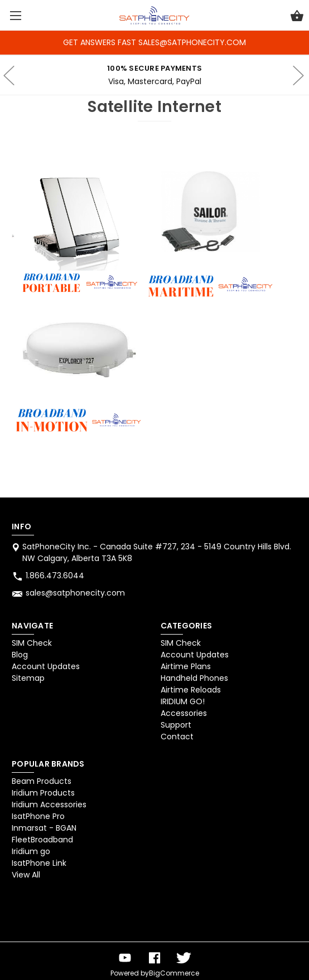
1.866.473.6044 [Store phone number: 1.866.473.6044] (55, 576)
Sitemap (28, 678)
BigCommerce (174, 973)
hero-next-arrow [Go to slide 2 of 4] (298, 75)
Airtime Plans (186, 666)
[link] (41, 913)
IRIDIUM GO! (183, 701)
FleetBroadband (42, 840)
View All (26, 875)
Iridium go (31, 851)
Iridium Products (43, 793)
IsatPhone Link (39, 863)
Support (176, 725)
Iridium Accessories (49, 805)
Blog (20, 655)
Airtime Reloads (191, 690)
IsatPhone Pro (38, 816)
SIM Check (32, 643)
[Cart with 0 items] (297, 17)
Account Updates (46, 666)
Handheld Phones (194, 678)
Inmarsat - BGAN (44, 828)
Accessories (184, 713)
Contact (177, 737)
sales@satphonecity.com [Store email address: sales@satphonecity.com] (75, 593)
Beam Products (42, 781)
